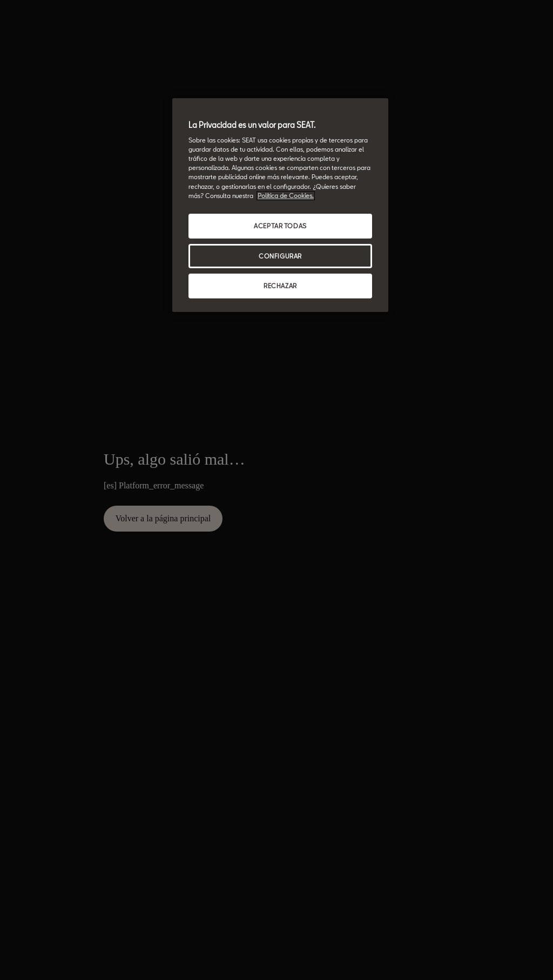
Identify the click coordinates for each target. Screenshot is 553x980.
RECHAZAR (280, 286)
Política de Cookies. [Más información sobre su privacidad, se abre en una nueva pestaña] (286, 196)
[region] (280, 205)
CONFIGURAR (280, 256)
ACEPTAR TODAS (280, 226)
